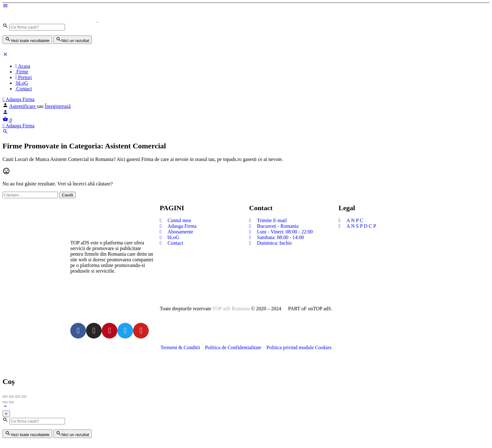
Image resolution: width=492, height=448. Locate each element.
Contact (24, 89)
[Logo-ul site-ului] (50, 20)
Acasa (23, 66)
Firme (22, 72)
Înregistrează (58, 106)
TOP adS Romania (231, 309)
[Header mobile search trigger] (5, 133)
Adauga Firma (19, 99)
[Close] (6, 414)
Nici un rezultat (72, 40)
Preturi (23, 77)
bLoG (21, 83)
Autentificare (23, 106)
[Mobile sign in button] (5, 113)
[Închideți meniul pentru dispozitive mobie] (5, 55)
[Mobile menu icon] (246, 6)
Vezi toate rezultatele (27, 40)
